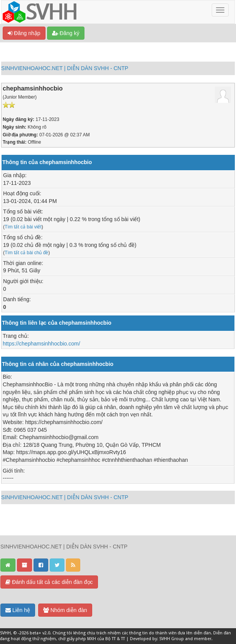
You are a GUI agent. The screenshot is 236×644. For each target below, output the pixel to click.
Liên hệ (18, 610)
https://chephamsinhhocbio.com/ (41, 344)
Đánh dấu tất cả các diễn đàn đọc (49, 582)
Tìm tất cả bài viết (23, 227)
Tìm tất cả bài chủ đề (26, 253)
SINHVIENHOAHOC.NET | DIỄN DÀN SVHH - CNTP (65, 68)
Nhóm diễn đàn (65, 610)
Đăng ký (66, 33)
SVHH (5, 633)
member (203, 639)
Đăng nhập (24, 33)
